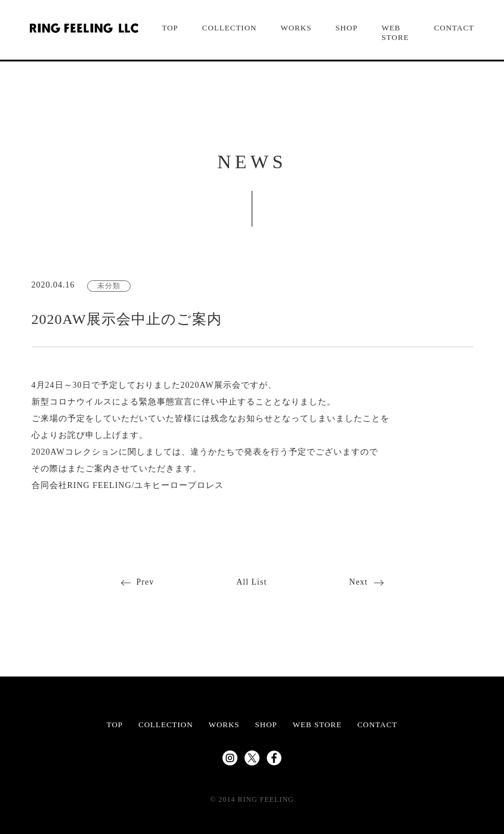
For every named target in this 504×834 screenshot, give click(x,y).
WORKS (296, 28)
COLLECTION (230, 28)
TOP (170, 28)
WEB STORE (395, 33)
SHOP (346, 28)
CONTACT (454, 28)
